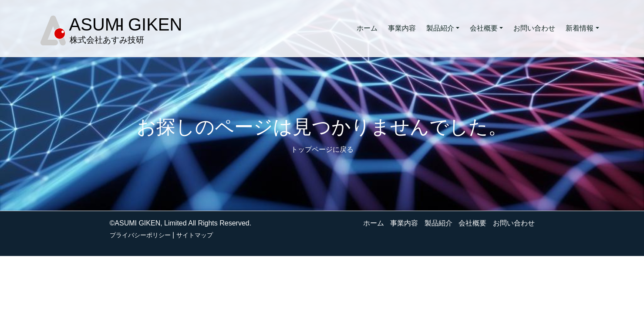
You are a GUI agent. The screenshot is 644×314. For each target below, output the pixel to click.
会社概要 (472, 223)
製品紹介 (438, 223)
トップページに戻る (322, 149)
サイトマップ (195, 235)
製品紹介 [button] (440, 28)
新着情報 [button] (580, 28)
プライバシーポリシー (140, 235)
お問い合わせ (534, 28)
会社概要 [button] (484, 28)
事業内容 (402, 28)
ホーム (367, 28)
